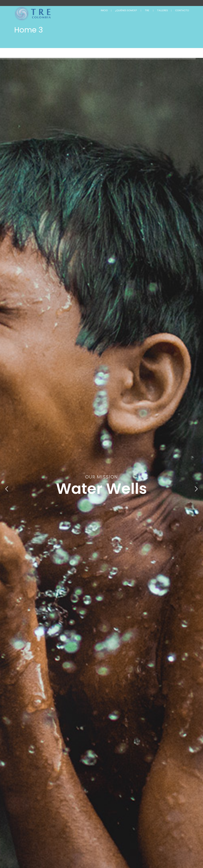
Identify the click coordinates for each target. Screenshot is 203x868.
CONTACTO (182, 10)
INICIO (104, 10)
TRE (147, 10)
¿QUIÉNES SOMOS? (126, 10)
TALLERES (163, 10)
